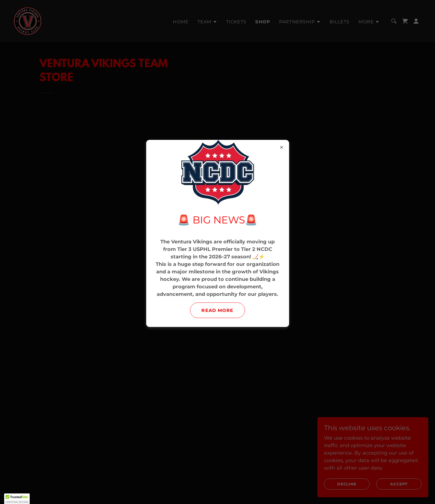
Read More (217, 310)
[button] (17, 499)
